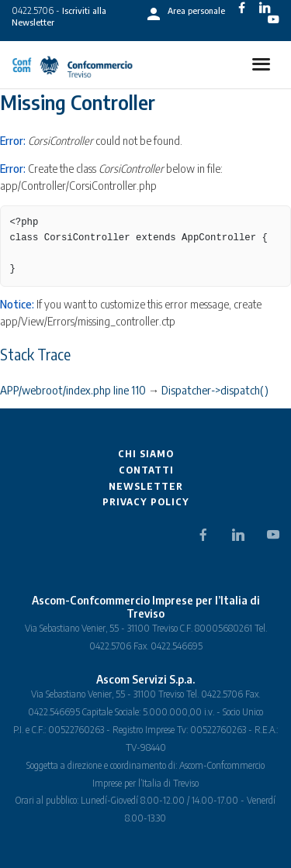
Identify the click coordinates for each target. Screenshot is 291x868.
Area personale (196, 10)
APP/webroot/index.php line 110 (73, 390)
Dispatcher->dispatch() (215, 390)
